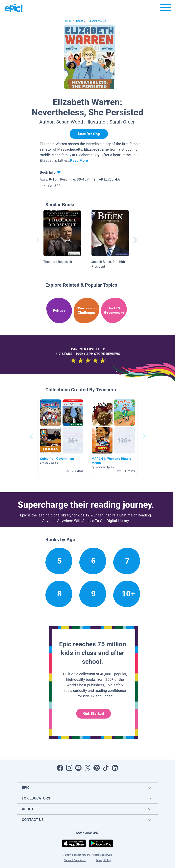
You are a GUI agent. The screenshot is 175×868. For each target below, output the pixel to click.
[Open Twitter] (87, 768)
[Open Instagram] (69, 768)
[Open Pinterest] (97, 768)
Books (80, 21)
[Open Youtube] (78, 768)
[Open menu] (166, 9)
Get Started (94, 714)
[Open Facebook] (60, 768)
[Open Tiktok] (106, 768)
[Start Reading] (89, 134)
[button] (62, 437)
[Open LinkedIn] (115, 768)
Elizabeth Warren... (98, 21)
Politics (68, 21)
